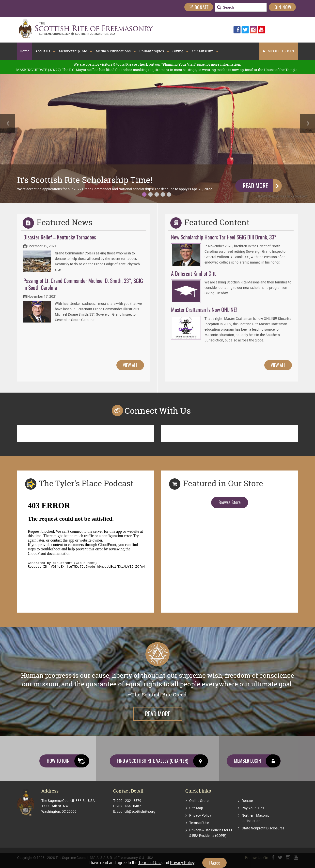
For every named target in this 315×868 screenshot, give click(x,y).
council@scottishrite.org (136, 811)
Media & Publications (113, 51)
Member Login (257, 761)
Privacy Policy (200, 815)
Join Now (282, 8)
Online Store (199, 801)
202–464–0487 (129, 806)
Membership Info (73, 51)
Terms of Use (199, 823)
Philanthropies (152, 51)
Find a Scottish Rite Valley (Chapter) (163, 761)
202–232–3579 (129, 801)
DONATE (199, 8)
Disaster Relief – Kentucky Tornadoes (60, 238)
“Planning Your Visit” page (183, 64)
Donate (247, 801)
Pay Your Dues (253, 808)
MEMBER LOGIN (279, 51)
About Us (43, 51)
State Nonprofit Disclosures (263, 828)
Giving (178, 51)
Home (25, 51)
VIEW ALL (130, 366)
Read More (255, 186)
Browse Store (230, 503)
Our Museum (203, 51)
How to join (68, 761)
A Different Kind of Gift (193, 274)
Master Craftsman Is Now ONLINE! (204, 310)
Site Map (196, 808)
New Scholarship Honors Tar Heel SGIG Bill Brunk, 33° (224, 238)
